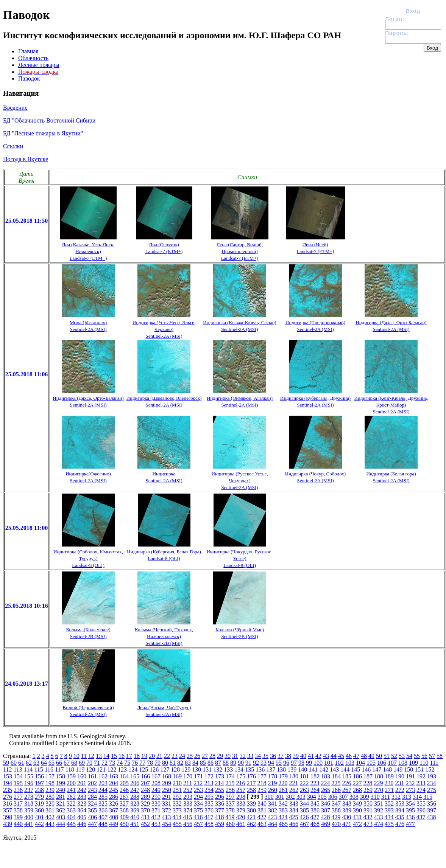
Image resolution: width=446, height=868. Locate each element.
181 (304, 776)
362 (61, 810)
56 (424, 756)
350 (368, 804)
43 (326, 756)
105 (371, 763)
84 (195, 763)
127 (165, 769)
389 (347, 810)
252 (188, 790)
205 (124, 783)
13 (99, 756)
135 (250, 769)
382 (273, 810)
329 (145, 804)
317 (18, 804)
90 (241, 763)
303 (301, 797)
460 (230, 824)
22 (167, 756)
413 (166, 817)
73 (112, 763)
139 (292, 769)
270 (379, 790)
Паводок (29, 78)
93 (264, 763)
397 (432, 810)
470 (336, 824)
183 (326, 776)
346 (326, 804)
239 (50, 790)
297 (230, 797)
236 (18, 790)
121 (101, 769)
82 (180, 763)
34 (258, 756)
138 (281, 769)
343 (294, 804)
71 (97, 763)
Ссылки (13, 146)
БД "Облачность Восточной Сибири (49, 120)
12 (91, 756)
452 (145, 824)
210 (177, 783)
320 (50, 804)
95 (279, 763)
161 (92, 776)
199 (61, 783)
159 (71, 776)
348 (347, 804)
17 (129, 756)
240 (61, 790)
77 (142, 763)
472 (357, 824)
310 (375, 797)
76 (135, 763)
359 (29, 810)
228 (368, 783)
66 (59, 763)
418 (219, 817)
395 (410, 810)
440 (18, 824)
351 (379, 804)
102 (339, 763)
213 (209, 783)
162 (103, 776)
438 (431, 817)
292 (177, 797)
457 (198, 824)
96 (286, 763)
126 (154, 769)
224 (325, 783)
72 (104, 763)
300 (269, 797)
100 (318, 763)
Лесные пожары (39, 65)
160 (82, 776)
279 (39, 797)
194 (8, 783)
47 (356, 756)
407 (103, 817)
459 (220, 824)
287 (124, 797)
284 (92, 797)
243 (92, 790)
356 (432, 804)
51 (387, 756)
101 (329, 763)
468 (315, 824)
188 (379, 776)
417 (209, 817)
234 (431, 783)
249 (156, 790)
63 (36, 763)
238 (39, 790)
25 (190, 756)
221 (293, 783)
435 (399, 817)
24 (182, 756)
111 (434, 763)
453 (156, 824)
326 (114, 804)
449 (114, 824)
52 (394, 756)
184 (336, 776)
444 (61, 824)
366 (103, 810)
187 (368, 776)
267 (347, 790)
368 (124, 810)
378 (230, 810)
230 (389, 783)
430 (346, 817)
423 (272, 817)
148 (387, 769)
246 (124, 790)
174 (230, 776)
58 (440, 756)
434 (389, 817)
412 (156, 817)
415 (187, 817)
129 (186, 769)
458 (209, 824)
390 (357, 810)
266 (336, 790)
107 (392, 763)
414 (177, 817)
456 (188, 824)
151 (419, 769)
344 (304, 804)
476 (400, 824)
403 (61, 817)
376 (209, 810)
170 (188, 776)
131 (207, 769)
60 (14, 763)
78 (150, 763)
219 (272, 783)
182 (315, 776)
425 (293, 817)
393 (389, 810)
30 (228, 756)
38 (288, 756)
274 (421, 790)
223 (315, 783)
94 (271, 763)
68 (74, 763)
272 (400, 790)
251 (177, 790)
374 (188, 810)
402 (50, 817)
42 (318, 756)
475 (389, 824)
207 (145, 783)
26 (197, 756)
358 (18, 810)
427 (315, 817)
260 (273, 790)
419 (230, 817)
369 (135, 810)
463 (262, 824)
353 (400, 804)
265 (326, 790)
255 (220, 790)
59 (6, 763)
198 (50, 783)
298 (241, 797)
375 (198, 810)
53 (402, 756)
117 (59, 769)
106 (382, 763)
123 (122, 769)
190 (400, 776)
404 (71, 817)
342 (283, 804)
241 (71, 790)
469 (326, 824)
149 (398, 769)
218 (262, 783)
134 (239, 769)
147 (377, 769)
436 (410, 817)
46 (349, 756)
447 (92, 824)
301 (280, 797)
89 (233, 763)
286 (114, 797)
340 (262, 804)
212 (198, 783)
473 (368, 824)
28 (212, 756)
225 (336, 783)
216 (240, 783)
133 (228, 769)
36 (273, 756)
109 (413, 763)
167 (156, 776)
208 (156, 783)
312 (396, 797)
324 (92, 804)
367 (114, 810)
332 (177, 804)
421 (251, 817)
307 (343, 797)
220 (283, 783)
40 (303, 756)
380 (251, 810)
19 (144, 756)
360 (39, 810)
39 (296, 756)
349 (357, 804)
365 (92, 810)
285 (103, 797)
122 (112, 769)
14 (106, 756)
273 (410, 790)
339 (251, 804)
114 (28, 769)
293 (188, 797)
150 (409, 769)
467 (304, 824)
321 (61, 804)
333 (188, 804)
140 (303, 769)
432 (368, 817)
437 (421, 817)
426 (304, 817)
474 (379, 824)
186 (357, 776)
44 (334, 756)
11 (84, 756)
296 (220, 797)
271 (389, 790)
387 (326, 810)
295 (209, 797)
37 (281, 756)
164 (124, 776)
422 (262, 817)
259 (262, 790)
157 (50, 776)
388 (336, 810)
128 (175, 769)
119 (80, 769)
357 (8, 810)
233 (421, 783)
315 (428, 797)
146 (366, 769)
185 (347, 776)
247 (135, 790)
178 (273, 776)
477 (410, 824)
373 (177, 810)
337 (230, 804)
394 (400, 810)
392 (379, 810)
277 (18, 797)
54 (409, 756)
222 (304, 783)
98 (301, 763)
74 (120, 763)
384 (294, 810)
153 (8, 776)
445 (71, 824)
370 (145, 810)
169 (177, 776)
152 (430, 769)
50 (379, 756)
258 (251, 790)
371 (156, 810)
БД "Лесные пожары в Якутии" (43, 133)
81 (173, 763)
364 (82, 810)
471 (347, 824)
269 (368, 790)
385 (304, 810)
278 (29, 797)
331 (167, 804)
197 (39, 783)
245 (114, 790)
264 (315, 790)
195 (18, 783)
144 (345, 769)
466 (294, 824)
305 (322, 797)
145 (356, 769)
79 (158, 763)
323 (82, 804)
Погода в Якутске (26, 159)
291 (167, 797)
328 (135, 804)
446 (82, 824)
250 (167, 790)
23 (175, 756)
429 (336, 817)
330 (156, 804)
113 (18, 769)
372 (167, 810)
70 (89, 763)
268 (357, 790)
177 (262, 776)
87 (218, 763)
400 (29, 817)
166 (145, 776)
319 (39, 804)
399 (18, 817)
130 (196, 769)
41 (311, 756)
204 (114, 783)
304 (312, 797)
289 (145, 797)
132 (218, 769)
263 (304, 790)
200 (71, 783)
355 (421, 804)
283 (82, 797)
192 (421, 776)
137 (271, 769)
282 (71, 797)
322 (71, 804)
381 (262, 810)
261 (283, 790)
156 (39, 776)
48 (364, 756)
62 (29, 763)
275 (432, 790)
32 (243, 756)
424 (283, 817)
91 (248, 763)
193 (432, 776)
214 (219, 783)
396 (421, 810)
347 (336, 804)
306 (333, 797)
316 (8, 804)
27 (205, 756)
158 (61, 776)
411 (145, 817)
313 (407, 797)
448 (103, 824)
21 (159, 756)
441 (29, 824)
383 (283, 810)
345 (315, 804)
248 (145, 790)
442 (39, 824)
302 (290, 797)
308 (354, 797)
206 (135, 783)
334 (198, 804)
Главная (28, 51)
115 (38, 769)
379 (241, 810)
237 (29, 790)
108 (403, 763)
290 (156, 797)
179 (283, 776)
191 (410, 776)
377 (220, 810)
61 (21, 763)
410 (135, 817)
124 (133, 769)
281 (61, 797)
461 (241, 824)
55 (417, 756)
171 (198, 776)
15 (114, 756)
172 (209, 776)
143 (334, 769)
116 (49, 769)
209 (167, 783)
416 (198, 817)
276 (8, 797)
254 (209, 790)
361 (50, 810)
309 (365, 797)
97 (294, 763)
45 (341, 756)
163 (114, 776)
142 (324, 769)
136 (260, 769)
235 (8, 790)
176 (251, 776)
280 (50, 797)
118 (69, 769)
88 (226, 763)
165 (135, 776)
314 (417, 797)
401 (39, 817)
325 (103, 804)
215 (230, 783)
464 (273, 824)
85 (203, 763)
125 (143, 769)
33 (250, 756)
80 (165, 763)
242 (82, 790)
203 (103, 783)
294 (198, 797)
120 (90, 769)
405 (82, 817)
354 (410, 804)
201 (82, 783)
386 (315, 810)
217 (251, 783)
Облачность (33, 58)
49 (371, 756)
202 (92, 783)
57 (432, 756)
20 (152, 756)
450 (124, 824)
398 (8, 817)
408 (114, 817)
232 (410, 783)
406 (92, 817)
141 (313, 769)
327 (124, 804)
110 (424, 763)
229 (378, 783)
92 (256, 763)
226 (346, 783)
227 (357, 783)
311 (386, 797)
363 (71, 810)
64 (44, 763)
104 (360, 763)
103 (350, 763)
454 (167, 824)
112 (7, 769)
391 (368, 810)
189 (389, 776)
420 (240, 817)
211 (188, 783)
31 (235, 756)
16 (122, 756)
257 (241, 790)
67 (67, 763)
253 (198, 790)
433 (378, 817)
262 (294, 790)
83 (188, 763)
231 (399, 783)
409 (124, 817)
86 (211, 763)
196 (29, 783)
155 (29, 776)
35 (265, 756)
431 (357, 817)
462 (251, 824)
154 (18, 776)
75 (127, 763)
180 (294, 776)
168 (167, 776)
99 (309, 763)
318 (29, 804)
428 (325, 817)
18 (137, 756)
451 (135, 824)
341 (273, 804)
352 (389, 804)
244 (103, 790)
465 (283, 824)
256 (230, 790)
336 (220, 804)
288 (135, 797)
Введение (15, 108)
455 (177, 824)
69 (82, 763)
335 (209, 804)
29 (220, 756)
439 (8, 824)
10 (76, 756)
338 (241, 804)
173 (220, 776)
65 (51, 763)
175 (241, 776)
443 (50, 824)
